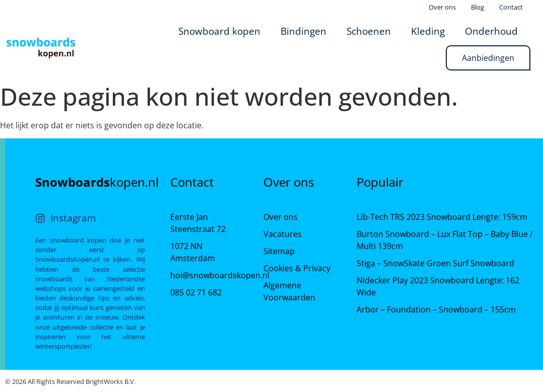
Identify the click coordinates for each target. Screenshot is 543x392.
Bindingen (303, 31)
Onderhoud (491, 31)
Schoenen (369, 31)
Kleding (428, 31)
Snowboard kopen (219, 31)
